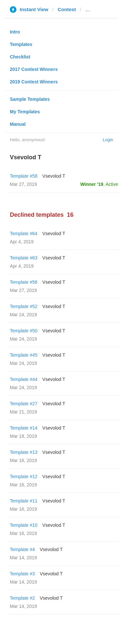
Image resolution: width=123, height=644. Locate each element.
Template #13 (24, 452)
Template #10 (24, 525)
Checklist (20, 57)
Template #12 (24, 477)
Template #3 (22, 574)
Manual (18, 124)
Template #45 (24, 355)
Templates (21, 44)
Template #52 (24, 306)
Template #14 (24, 428)
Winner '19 (92, 184)
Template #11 (24, 501)
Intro (15, 32)
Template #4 (22, 549)
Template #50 (24, 331)
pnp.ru (93, 9)
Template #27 (24, 404)
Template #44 (24, 379)
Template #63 (24, 258)
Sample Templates (30, 99)
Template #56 (24, 282)
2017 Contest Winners (34, 69)
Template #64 (24, 233)
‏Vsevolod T (54, 176)
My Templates (25, 112)
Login (108, 140)
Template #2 (22, 598)
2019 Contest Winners (34, 82)
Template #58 (24, 176)
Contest (67, 9)
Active (112, 184)
